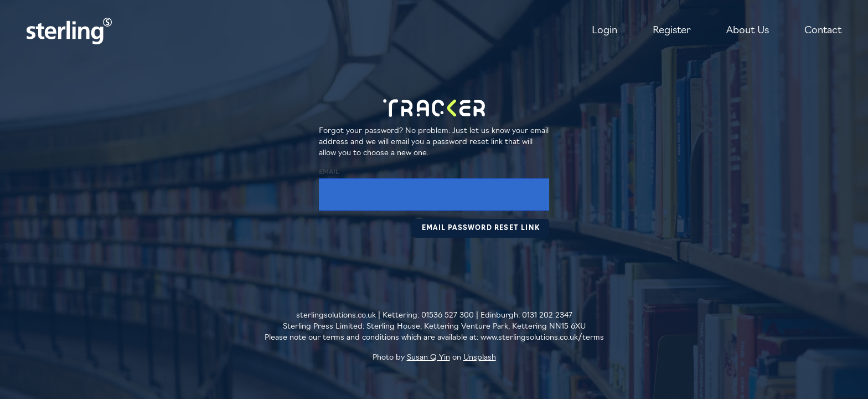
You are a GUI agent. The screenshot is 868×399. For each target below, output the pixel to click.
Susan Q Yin (428, 358)
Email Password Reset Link (481, 228)
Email (329, 172)
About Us (748, 31)
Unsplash (480, 358)
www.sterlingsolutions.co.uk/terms (542, 338)
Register (672, 31)
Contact (823, 31)
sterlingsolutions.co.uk (336, 316)
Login (604, 31)
